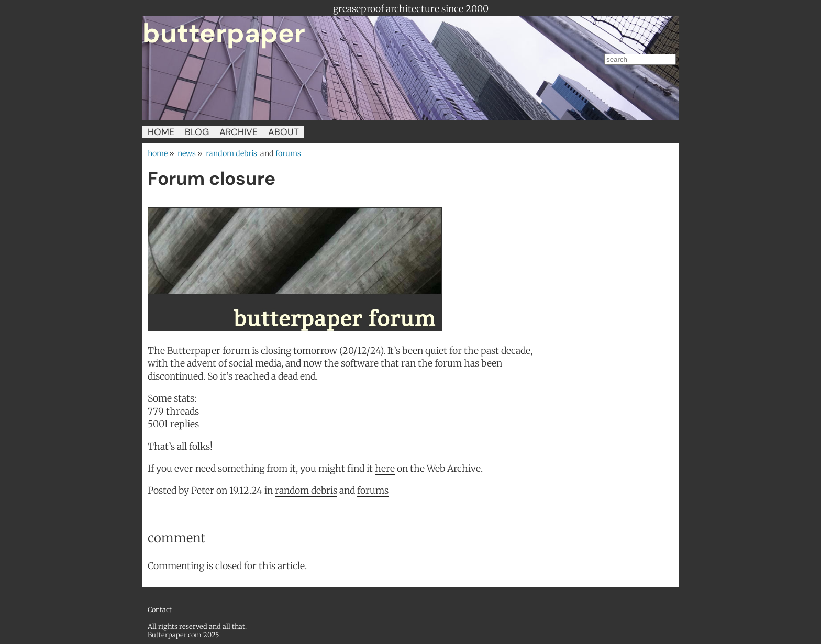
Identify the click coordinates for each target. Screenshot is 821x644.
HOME (161, 132)
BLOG (197, 132)
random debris (231, 153)
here (385, 469)
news (187, 153)
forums (288, 153)
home (158, 153)
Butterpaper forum (208, 351)
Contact (160, 609)
